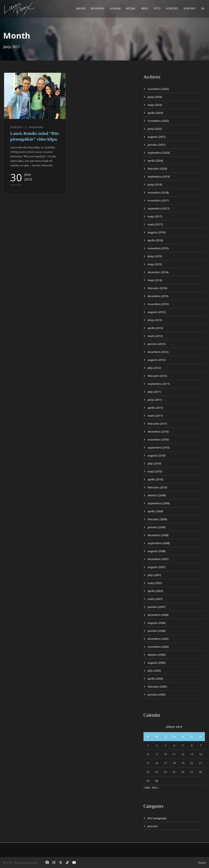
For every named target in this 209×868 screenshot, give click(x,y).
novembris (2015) (158, 248)
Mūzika (131, 8)
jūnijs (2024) (155, 97)
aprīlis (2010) (155, 479)
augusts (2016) (156, 232)
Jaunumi (115, 8)
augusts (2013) (156, 312)
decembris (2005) (158, 639)
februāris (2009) (157, 519)
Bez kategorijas (157, 818)
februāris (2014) (157, 288)
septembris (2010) (158, 447)
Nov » (155, 787)
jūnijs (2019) (155, 185)
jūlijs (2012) (154, 368)
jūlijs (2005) (154, 671)
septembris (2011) (158, 384)
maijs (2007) (155, 583)
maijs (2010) (155, 471)
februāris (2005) (157, 687)
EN (203, 8)
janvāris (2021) (156, 145)
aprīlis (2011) (155, 408)
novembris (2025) (158, 89)
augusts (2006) (156, 623)
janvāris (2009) (156, 527)
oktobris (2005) (157, 655)
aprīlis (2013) (155, 328)
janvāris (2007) (156, 607)
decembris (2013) (158, 296)
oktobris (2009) (157, 495)
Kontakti (190, 8)
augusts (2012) (156, 360)
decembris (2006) (158, 615)
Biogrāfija (98, 8)
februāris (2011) (157, 424)
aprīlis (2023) (155, 113)
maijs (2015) (155, 264)
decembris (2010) (158, 432)
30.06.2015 (17, 127)
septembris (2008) (158, 543)
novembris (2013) (158, 304)
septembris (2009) (158, 503)
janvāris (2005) (156, 695)
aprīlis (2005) (155, 679)
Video (145, 8)
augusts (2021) (156, 137)
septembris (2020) (158, 153)
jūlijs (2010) (154, 463)
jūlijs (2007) (154, 575)
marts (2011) (155, 416)
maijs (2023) (155, 105)
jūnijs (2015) (155, 256)
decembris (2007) (158, 559)
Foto (157, 8)
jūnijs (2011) (155, 400)
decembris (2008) (158, 535)
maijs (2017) (155, 216)
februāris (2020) (157, 169)
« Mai (147, 787)
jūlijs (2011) (154, 392)
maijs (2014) (155, 280)
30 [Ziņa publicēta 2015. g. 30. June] (157, 781)
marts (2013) (155, 336)
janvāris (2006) (156, 631)
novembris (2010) (158, 440)
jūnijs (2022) (155, 129)
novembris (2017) (158, 200)
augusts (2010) (156, 455)
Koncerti (172, 8)
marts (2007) (155, 599)
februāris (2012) (157, 376)
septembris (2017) (158, 208)
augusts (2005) (156, 663)
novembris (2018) (158, 192)
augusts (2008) (156, 551)
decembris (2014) (158, 272)
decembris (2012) (158, 352)
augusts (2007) (156, 567)
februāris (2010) (157, 487)
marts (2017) (155, 224)
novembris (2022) (158, 121)
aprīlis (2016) (155, 240)
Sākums (81, 8)
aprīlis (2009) (155, 511)
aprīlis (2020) (155, 161)
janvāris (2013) (156, 344)
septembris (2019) (158, 177)
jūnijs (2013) (155, 320)
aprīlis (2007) (155, 591)
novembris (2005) (158, 647)
